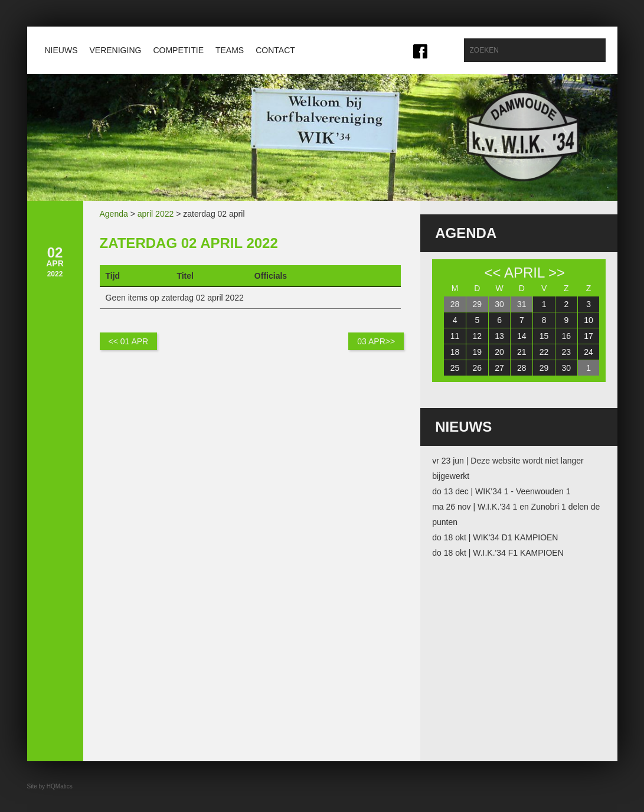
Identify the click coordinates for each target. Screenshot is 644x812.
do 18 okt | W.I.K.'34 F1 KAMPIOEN (498, 553)
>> (557, 273)
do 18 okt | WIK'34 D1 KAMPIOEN (495, 537)
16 (567, 336)
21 (522, 352)
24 (589, 352)
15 (544, 336)
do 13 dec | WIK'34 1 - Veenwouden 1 (501, 491)
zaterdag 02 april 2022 (189, 243)
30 (499, 304)
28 (455, 304)
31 (522, 304)
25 (455, 368)
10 (589, 320)
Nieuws (61, 50)
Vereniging (116, 50)
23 (567, 352)
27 (499, 368)
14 (522, 336)
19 (478, 352)
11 (455, 336)
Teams (230, 50)
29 (478, 304)
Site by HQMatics (50, 786)
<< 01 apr (129, 341)
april (524, 273)
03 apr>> (376, 341)
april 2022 (156, 214)
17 (589, 336)
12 (478, 336)
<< (493, 273)
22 (544, 352)
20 (499, 352)
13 (499, 336)
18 (455, 352)
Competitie (178, 50)
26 (478, 368)
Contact (275, 50)
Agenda (114, 214)
